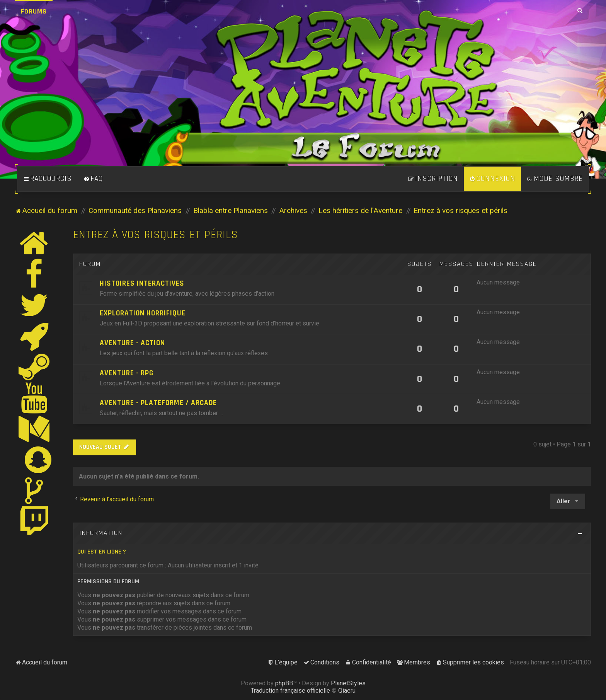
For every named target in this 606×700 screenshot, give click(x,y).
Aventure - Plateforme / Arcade (158, 403)
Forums (34, 11)
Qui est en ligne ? (102, 552)
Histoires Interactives (142, 284)
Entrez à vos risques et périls (156, 235)
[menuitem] (93, 179)
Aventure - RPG (127, 373)
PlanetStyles (348, 683)
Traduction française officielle (290, 691)
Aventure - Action (132, 343)
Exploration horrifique (143, 313)
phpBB (284, 683)
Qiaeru (347, 691)
